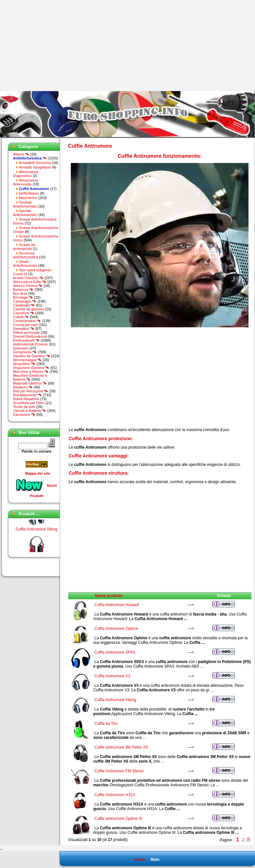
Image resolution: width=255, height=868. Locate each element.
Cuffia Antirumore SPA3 (115, 652)
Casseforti (24, 313)
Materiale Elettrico (30, 383)
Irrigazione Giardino (31, 368)
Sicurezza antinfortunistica (25, 255)
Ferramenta (25, 352)
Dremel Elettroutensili (30, 336)
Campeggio (25, 301)
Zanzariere (24, 414)
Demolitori (24, 329)
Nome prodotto (109, 596)
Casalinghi (24, 305)
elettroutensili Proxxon (31, 344)
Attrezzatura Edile (30, 282)
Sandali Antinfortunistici (25, 213)
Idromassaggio (27, 360)
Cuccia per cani (25, 325)
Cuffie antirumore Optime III (118, 819)
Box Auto (20, 293)
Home (140, 860)
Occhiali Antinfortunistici (25, 204)
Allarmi (21, 154)
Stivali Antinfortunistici (25, 264)
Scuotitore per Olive (29, 403)
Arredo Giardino (28, 278)
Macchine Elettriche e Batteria (30, 377)
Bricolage (23, 297)
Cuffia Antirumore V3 (113, 676)
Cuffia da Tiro (106, 724)
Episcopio (21, 348)
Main (155, 860)
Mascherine (28, 198)
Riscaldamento (27, 395)
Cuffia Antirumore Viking (36, 531)
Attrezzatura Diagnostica (25, 174)
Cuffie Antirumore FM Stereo (119, 771)
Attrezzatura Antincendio (25, 182)
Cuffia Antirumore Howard (117, 605)
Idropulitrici (24, 364)
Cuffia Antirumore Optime (116, 629)
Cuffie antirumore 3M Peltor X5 (121, 747)
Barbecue (23, 290)
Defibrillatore (29, 193)
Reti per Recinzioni (31, 391)
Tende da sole (24, 407)
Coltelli (21, 317)
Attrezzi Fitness (28, 286)
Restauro (23, 387)
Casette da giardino (28, 309)
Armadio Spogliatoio (35, 167)
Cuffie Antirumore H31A (115, 795)
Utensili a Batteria (30, 411)
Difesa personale (26, 332)
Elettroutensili (26, 340)
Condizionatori (27, 321)
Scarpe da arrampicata (24, 247)
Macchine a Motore (31, 372)
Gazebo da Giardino (32, 356)
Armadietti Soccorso (35, 163)
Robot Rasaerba (26, 399)
